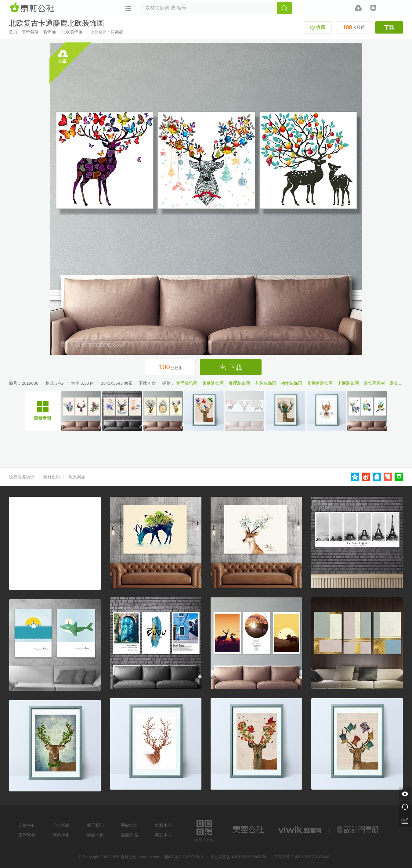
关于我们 (95, 825)
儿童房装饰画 (320, 383)
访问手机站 (204, 830)
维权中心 (164, 825)
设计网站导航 (359, 830)
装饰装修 (30, 32)
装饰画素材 (374, 383)
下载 (389, 27)
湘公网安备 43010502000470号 (239, 857)
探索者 (117, 32)
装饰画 (49, 32)
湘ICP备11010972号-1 (184, 857)
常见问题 (77, 477)
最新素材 (27, 835)
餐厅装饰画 (239, 383)
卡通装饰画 (348, 383)
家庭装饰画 (213, 383)
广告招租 (61, 825)
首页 (13, 32)
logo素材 (300, 830)
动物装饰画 (291, 383)
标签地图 (95, 835)
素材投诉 (52, 477)
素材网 (33, 8)
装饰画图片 (401, 383)
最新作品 (129, 835)
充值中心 (27, 825)
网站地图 (61, 835)
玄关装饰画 (266, 383)
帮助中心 (164, 835)
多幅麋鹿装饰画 (43, 411)
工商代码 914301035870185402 (302, 857)
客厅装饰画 (187, 383)
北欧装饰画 (72, 32)
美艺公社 (248, 830)
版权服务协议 (22, 477)
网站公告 (129, 825)
